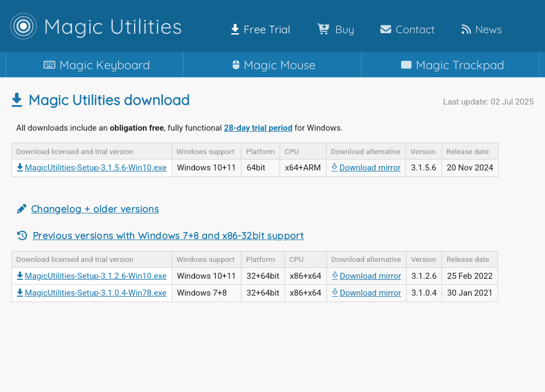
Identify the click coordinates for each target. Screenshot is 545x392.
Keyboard (95, 65)
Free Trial (259, 29)
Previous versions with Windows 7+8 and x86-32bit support (168, 235)
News (480, 29)
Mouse (272, 65)
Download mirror (366, 168)
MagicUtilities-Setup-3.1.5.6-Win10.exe (92, 168)
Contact (405, 29)
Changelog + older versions (95, 209)
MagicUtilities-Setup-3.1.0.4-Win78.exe (92, 293)
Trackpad (450, 65)
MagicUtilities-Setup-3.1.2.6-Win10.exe (92, 276)
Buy (334, 29)
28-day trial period (258, 128)
